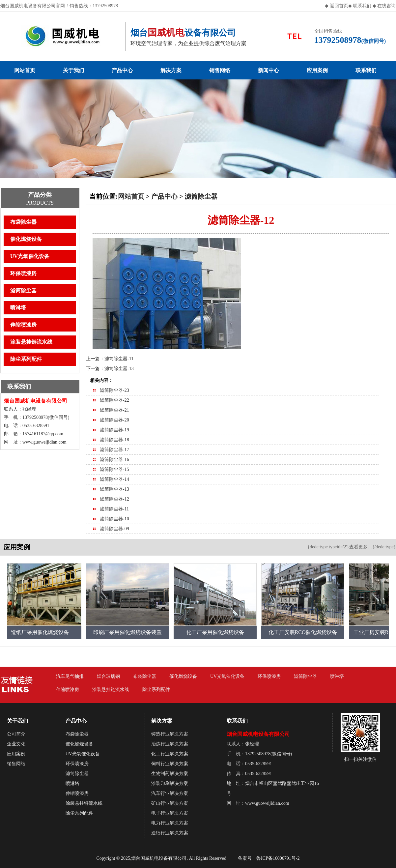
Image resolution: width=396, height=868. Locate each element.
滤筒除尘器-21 (114, 410)
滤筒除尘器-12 (114, 499)
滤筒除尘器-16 (114, 460)
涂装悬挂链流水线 (31, 342)
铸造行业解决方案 (170, 734)
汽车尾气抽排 (70, 676)
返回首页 (339, 6)
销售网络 (220, 70)
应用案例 (317, 70)
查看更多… (361, 547)
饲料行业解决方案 (170, 764)
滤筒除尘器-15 (114, 469)
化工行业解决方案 (170, 754)
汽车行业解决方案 (170, 793)
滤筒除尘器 (23, 290)
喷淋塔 (18, 308)
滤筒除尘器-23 (114, 390)
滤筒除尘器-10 (114, 519)
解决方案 (171, 70)
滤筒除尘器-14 (114, 479)
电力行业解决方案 (170, 823)
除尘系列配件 (26, 359)
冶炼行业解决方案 (170, 744)
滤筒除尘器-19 (114, 430)
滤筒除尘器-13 (119, 369)
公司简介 (16, 734)
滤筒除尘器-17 (114, 450)
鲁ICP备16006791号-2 (278, 858)
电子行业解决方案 (170, 813)
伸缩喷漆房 (23, 325)
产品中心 (122, 70)
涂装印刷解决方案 (170, 783)
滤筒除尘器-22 (114, 400)
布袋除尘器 (23, 222)
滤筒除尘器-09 (114, 529)
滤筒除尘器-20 (114, 420)
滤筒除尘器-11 (119, 359)
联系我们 (362, 6)
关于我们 (73, 70)
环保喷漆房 (23, 273)
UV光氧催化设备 (30, 256)
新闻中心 (269, 70)
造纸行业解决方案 (170, 833)
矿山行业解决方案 (170, 803)
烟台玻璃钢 (108, 676)
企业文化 (16, 744)
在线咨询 (386, 6)
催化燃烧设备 (26, 239)
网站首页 (25, 70)
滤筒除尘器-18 (114, 440)
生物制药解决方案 (170, 774)
